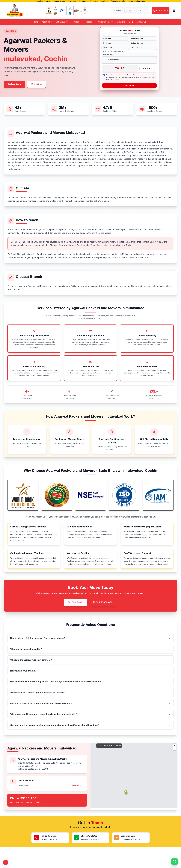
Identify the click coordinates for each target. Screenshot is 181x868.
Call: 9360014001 (103, 602)
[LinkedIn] (140, 11)
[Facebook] (125, 11)
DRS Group (62, 22)
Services (75, 22)
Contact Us (142, 22)
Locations (121, 22)
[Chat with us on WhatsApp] (175, 862)
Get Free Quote (14, 84)
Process (90, 22)
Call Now (36, 84)
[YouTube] (145, 11)
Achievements (105, 22)
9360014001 (78, 786)
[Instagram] (130, 11)
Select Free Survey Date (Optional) (113, 51)
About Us (47, 22)
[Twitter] (135, 11)
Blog (131, 22)
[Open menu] (174, 11)
